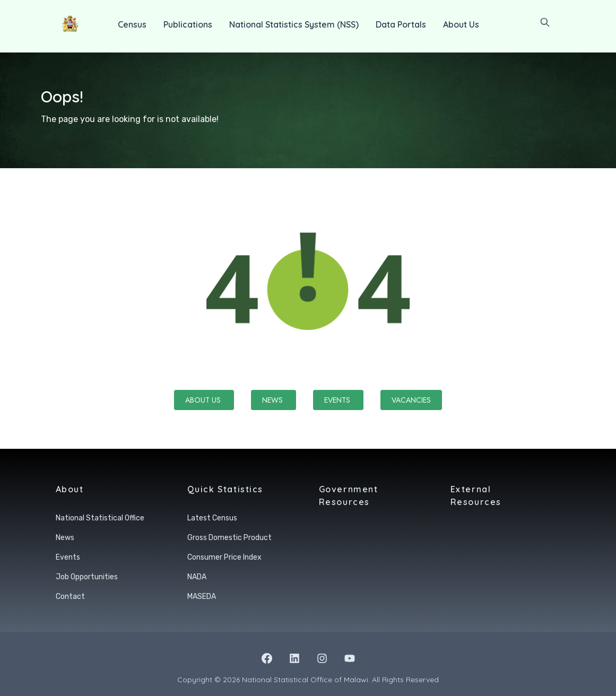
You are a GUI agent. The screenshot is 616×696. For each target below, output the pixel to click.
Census (132, 24)
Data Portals (401, 24)
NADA (197, 577)
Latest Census (212, 518)
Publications (188, 24)
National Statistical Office (100, 518)
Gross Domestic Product (229, 538)
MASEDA (202, 597)
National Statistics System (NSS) (294, 24)
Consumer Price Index (224, 557)
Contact (70, 597)
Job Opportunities (87, 577)
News (274, 400)
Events (338, 400)
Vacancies (411, 400)
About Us (461, 24)
